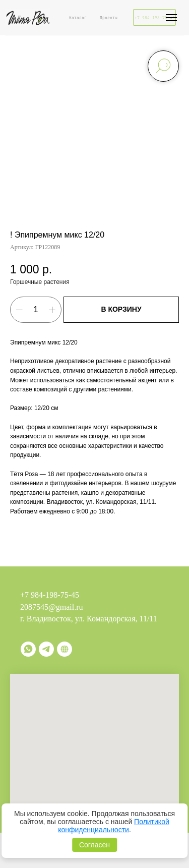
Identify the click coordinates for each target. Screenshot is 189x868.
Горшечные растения (40, 282)
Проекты (109, 18)
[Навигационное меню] (171, 18)
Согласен (94, 845)
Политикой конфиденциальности (114, 826)
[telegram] (46, 649)
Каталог (78, 18)
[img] (28, 17)
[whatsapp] (28, 649)
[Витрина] (65, 649)
